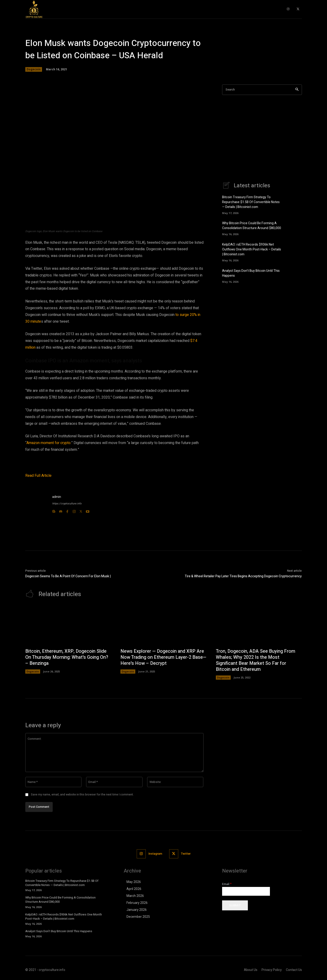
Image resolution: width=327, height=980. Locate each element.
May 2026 (134, 882)
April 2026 (134, 889)
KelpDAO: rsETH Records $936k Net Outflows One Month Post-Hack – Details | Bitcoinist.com (252, 249)
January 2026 (137, 910)
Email (227, 884)
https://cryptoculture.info (67, 504)
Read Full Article (38, 476)
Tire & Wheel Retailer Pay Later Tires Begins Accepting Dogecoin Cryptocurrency (243, 576)
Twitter (186, 854)
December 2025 (138, 917)
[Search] (297, 90)
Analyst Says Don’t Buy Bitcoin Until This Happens (59, 931)
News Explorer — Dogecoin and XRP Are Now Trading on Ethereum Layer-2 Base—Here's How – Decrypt (163, 657)
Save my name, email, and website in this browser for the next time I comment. (82, 795)
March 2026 (135, 896)
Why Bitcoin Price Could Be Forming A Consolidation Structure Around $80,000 (252, 226)
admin (57, 497)
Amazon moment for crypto (49, 443)
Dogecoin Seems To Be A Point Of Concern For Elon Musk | (68, 576)
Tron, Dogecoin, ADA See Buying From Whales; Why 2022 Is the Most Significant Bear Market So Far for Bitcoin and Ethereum (256, 660)
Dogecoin (34, 69)
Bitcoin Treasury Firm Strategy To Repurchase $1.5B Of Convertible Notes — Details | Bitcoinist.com (251, 202)
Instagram (155, 854)
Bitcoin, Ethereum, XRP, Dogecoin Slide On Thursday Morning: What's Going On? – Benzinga (67, 657)
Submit (235, 905)
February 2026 (137, 903)
